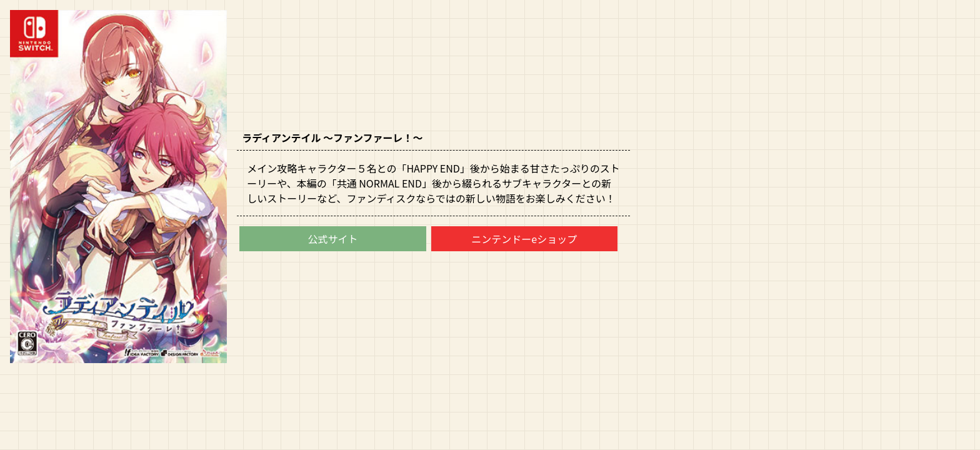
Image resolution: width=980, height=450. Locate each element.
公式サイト (332, 239)
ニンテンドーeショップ (524, 239)
